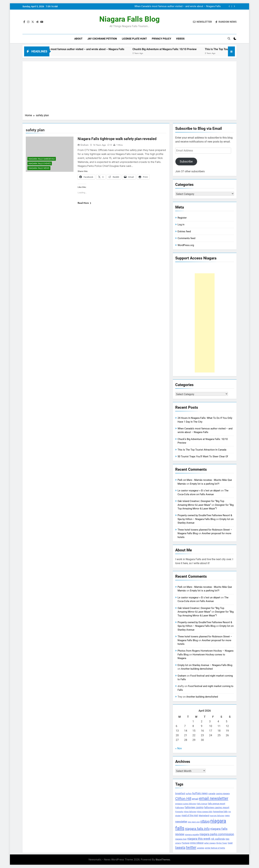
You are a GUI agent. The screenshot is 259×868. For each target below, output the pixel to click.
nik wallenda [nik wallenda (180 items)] (218, 839)
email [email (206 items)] (195, 799)
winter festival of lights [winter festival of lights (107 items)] (215, 848)
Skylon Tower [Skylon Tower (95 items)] (222, 843)
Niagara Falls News (39, 168)
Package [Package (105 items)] (186, 843)
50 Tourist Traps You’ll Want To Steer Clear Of (203, 456)
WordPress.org (186, 245)
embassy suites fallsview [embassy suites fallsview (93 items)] (186, 804)
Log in (181, 225)
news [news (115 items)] (227, 816)
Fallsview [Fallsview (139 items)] (180, 808)
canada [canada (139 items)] (212, 794)
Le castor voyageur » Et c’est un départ (199, 491)
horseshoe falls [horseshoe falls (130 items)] (220, 812)
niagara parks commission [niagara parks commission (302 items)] (217, 834)
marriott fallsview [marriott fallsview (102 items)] (217, 816)
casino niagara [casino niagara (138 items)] (223, 794)
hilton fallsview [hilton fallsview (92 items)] (190, 812)
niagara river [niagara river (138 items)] (181, 839)
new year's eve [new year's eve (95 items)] (194, 822)
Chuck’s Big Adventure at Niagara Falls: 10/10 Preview (177, 49)
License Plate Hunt (134, 39)
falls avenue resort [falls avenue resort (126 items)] (216, 804)
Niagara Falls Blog (129, 19)
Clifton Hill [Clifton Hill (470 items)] (183, 798)
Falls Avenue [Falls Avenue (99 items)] (202, 804)
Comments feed (186, 238)
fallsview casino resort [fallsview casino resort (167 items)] (217, 807)
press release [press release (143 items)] (197, 843)
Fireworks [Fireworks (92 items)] (179, 812)
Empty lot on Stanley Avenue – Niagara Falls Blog (205, 665)
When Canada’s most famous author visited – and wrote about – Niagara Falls (178, 6)
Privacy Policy (161, 39)
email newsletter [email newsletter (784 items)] (214, 798)
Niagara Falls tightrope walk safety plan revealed (117, 139)
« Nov (179, 748)
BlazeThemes (163, 859)
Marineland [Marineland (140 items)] (204, 816)
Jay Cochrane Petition (102, 39)
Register (182, 218)
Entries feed (184, 231)
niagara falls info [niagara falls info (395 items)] (197, 829)
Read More (84, 203)
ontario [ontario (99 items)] (178, 843)
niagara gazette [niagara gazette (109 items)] (192, 835)
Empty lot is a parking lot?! (205, 484)
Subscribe (186, 161)
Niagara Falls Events (40, 164)
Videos (180, 39)
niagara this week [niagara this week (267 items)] (199, 839)
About (78, 39)
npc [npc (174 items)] (227, 839)
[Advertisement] (129, 89)
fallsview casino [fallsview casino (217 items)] (194, 807)
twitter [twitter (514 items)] (191, 847)
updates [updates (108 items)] (201, 848)
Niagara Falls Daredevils (42, 159)
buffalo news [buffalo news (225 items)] (200, 793)
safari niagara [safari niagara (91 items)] (210, 843)
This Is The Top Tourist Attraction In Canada (202, 450)
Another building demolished (197, 669)
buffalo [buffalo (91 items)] (189, 794)
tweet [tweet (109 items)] (230, 843)
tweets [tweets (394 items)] (180, 847)
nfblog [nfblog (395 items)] (205, 821)
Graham (84, 145)
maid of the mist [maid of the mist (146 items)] (190, 815)
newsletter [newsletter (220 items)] (181, 822)
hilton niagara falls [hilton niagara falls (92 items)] (205, 812)
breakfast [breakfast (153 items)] (180, 793)
